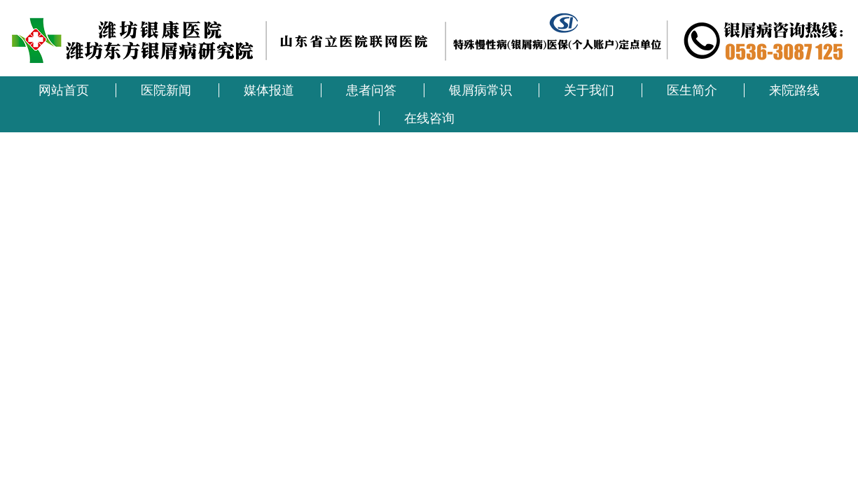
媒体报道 (269, 90)
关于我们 (589, 90)
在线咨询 (429, 118)
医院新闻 (166, 90)
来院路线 (794, 90)
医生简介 (692, 90)
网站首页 (64, 90)
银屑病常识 (480, 90)
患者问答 (371, 90)
